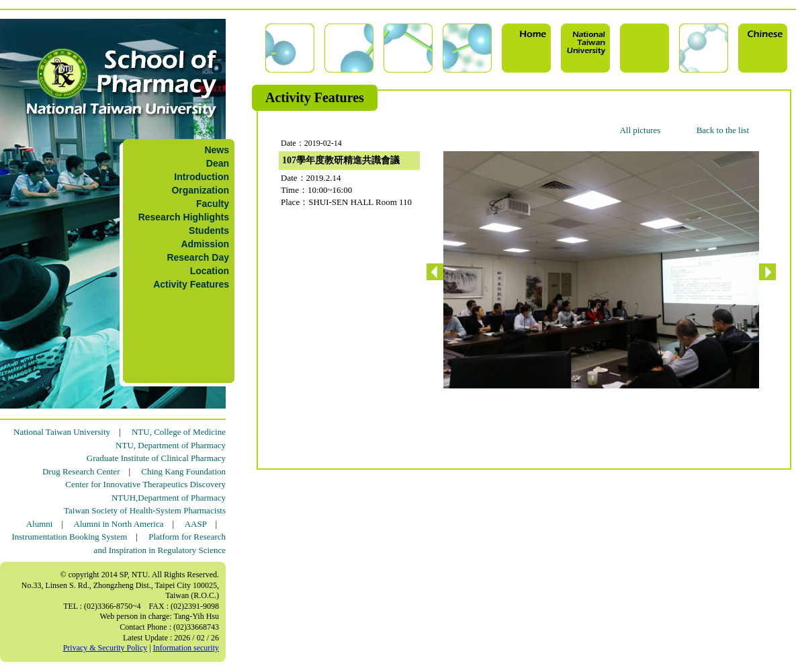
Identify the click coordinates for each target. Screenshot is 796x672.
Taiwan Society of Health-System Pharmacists (145, 510)
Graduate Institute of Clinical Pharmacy (156, 458)
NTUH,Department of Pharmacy (169, 498)
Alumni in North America (119, 524)
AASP (196, 524)
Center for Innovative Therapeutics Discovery (145, 484)
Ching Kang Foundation (183, 471)
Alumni (40, 524)
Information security (186, 648)
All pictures (640, 130)
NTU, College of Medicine (179, 432)
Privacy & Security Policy (105, 648)
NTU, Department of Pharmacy (171, 445)
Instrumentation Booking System (69, 537)
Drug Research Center (81, 471)
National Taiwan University (62, 432)
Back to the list (723, 130)
